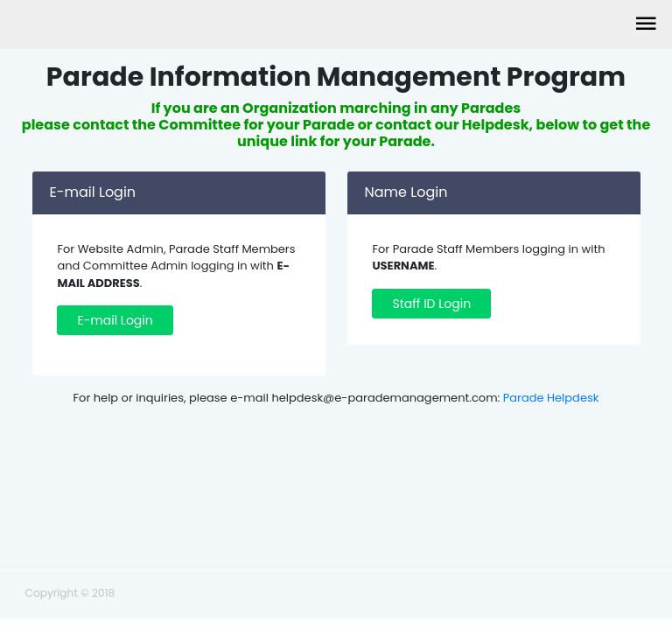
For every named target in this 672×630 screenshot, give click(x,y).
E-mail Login (115, 320)
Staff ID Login (431, 304)
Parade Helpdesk (551, 398)
